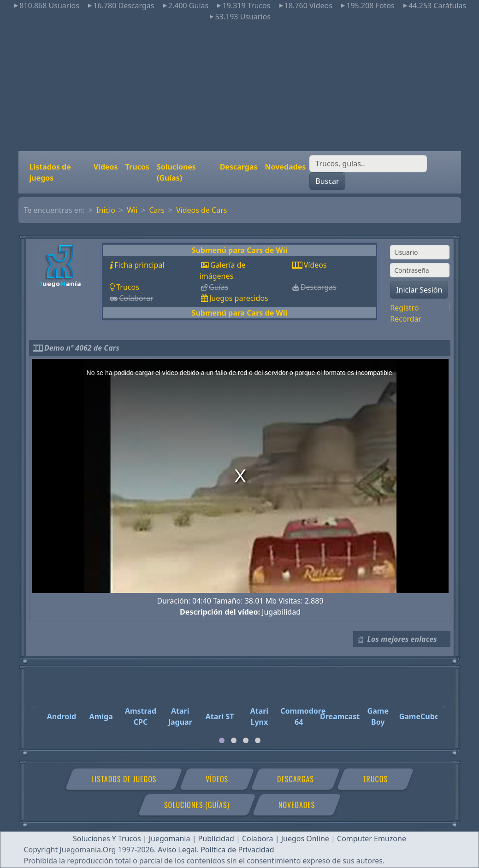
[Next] (444, 703)
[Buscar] (368, 164)
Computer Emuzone (372, 839)
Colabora (258, 839)
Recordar (406, 319)
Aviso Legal (177, 850)
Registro (404, 308)
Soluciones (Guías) (176, 172)
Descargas (239, 167)
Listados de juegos (50, 172)
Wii (132, 210)
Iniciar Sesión (419, 290)
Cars (157, 210)
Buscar (327, 181)
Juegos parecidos (239, 298)
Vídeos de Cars (201, 210)
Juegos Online (305, 839)
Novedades (286, 167)
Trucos (137, 167)
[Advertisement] (239, 87)
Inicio (106, 210)
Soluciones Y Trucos (107, 839)
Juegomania (170, 839)
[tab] (222, 740)
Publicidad (216, 839)
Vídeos (106, 167)
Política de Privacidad (237, 850)
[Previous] (35, 703)
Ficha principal (139, 265)
